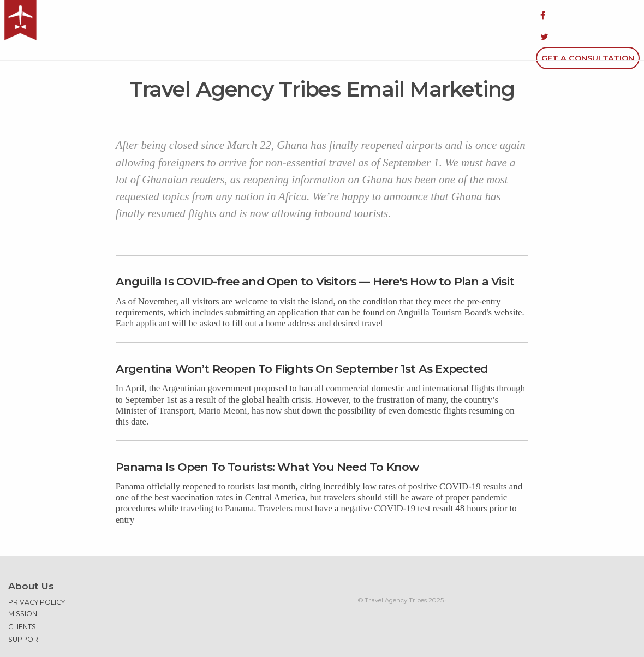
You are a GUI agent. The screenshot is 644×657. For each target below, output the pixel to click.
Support (25, 611)
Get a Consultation (588, 15)
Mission (23, 585)
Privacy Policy (37, 574)
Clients (22, 598)
